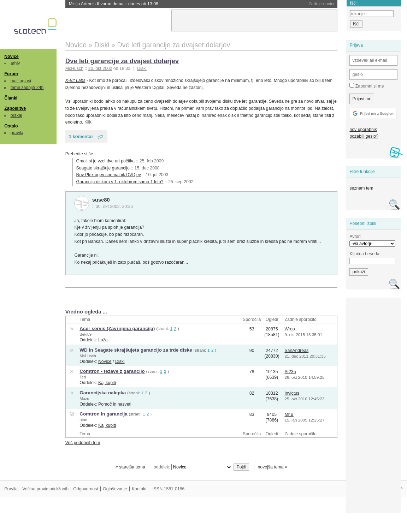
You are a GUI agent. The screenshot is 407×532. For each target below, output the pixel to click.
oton (83, 420)
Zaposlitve (15, 108)
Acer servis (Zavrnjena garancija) (117, 328)
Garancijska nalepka (103, 393)
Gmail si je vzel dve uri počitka (106, 161)
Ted (83, 377)
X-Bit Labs (75, 80)
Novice (11, 56)
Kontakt (139, 489)
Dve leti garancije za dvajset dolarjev (122, 61)
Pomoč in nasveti (115, 404)
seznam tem (361, 188)
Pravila (11, 489)
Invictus (292, 393)
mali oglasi (21, 81)
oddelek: (193, 467)
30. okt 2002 (100, 68)
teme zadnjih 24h (27, 88)
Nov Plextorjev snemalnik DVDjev (109, 175)
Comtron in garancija (104, 414)
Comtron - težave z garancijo (112, 371)
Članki (11, 98)
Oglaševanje (115, 489)
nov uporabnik (363, 130)
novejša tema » (272, 467)
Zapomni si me (367, 86)
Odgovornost (86, 489)
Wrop (290, 329)
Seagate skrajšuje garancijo (103, 168)
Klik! (89, 122)
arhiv (15, 63)
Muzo (84, 399)
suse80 (101, 200)
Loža (103, 340)
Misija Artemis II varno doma (114, 4)
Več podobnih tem (83, 443)
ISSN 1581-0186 (168, 489)
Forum (11, 74)
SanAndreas (296, 351)
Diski (142, 68)
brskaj (16, 115)
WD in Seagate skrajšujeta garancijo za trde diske (136, 350)
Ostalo (11, 126)
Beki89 (85, 334)
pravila (17, 133)
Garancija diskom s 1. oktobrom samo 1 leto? (120, 182)
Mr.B (289, 414)
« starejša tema (130, 467)
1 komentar (81, 136)
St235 (290, 372)
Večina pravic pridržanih (45, 489)
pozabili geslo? (364, 136)
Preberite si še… (81, 154)
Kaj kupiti (107, 383)
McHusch (88, 356)
